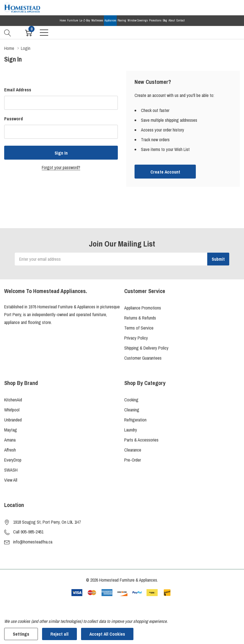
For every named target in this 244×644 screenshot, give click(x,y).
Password (14, 119)
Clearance (133, 450)
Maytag (11, 430)
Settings (21, 634)
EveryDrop (13, 460)
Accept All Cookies (107, 634)
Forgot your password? (61, 167)
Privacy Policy (136, 338)
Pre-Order (133, 460)
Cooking (131, 400)
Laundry (131, 430)
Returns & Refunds (140, 318)
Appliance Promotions (143, 308)
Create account (165, 172)
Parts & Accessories (141, 440)
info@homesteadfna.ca (33, 542)
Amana (10, 440)
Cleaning (132, 410)
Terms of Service (139, 328)
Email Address (18, 90)
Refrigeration (135, 420)
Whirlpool (12, 410)
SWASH (11, 470)
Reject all (59, 634)
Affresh (10, 450)
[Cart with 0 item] (29, 32)
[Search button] (8, 32)
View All (11, 480)
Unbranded (13, 420)
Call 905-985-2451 (28, 532)
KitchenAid (13, 400)
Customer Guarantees (143, 358)
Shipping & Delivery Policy (146, 348)
